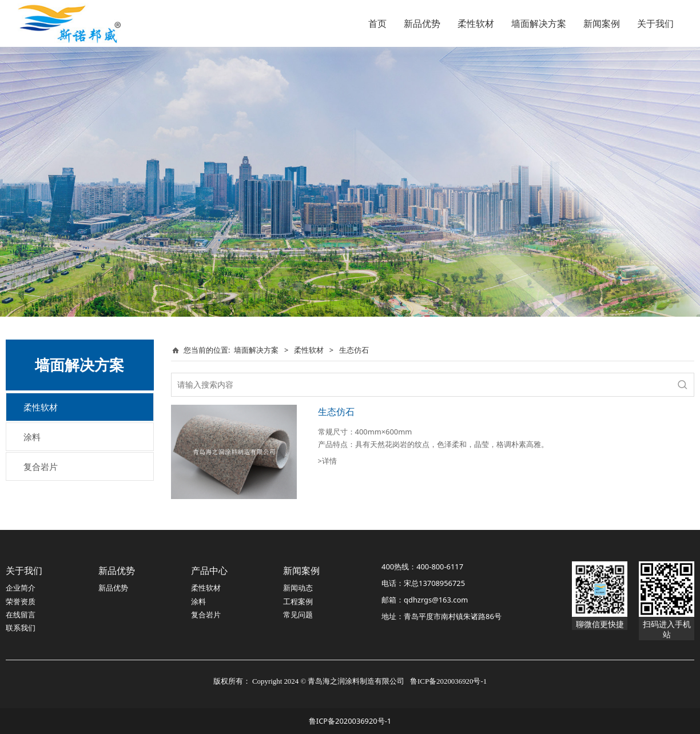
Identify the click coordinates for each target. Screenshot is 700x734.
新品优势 (422, 23)
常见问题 (298, 615)
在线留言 (21, 615)
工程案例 (298, 601)
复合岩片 (41, 466)
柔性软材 (476, 23)
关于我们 (655, 23)
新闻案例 (602, 23)
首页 (377, 23)
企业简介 (21, 588)
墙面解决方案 (539, 23)
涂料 (32, 437)
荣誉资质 (21, 601)
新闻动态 (298, 588)
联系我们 (21, 628)
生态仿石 (336, 412)
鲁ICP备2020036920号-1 (350, 721)
